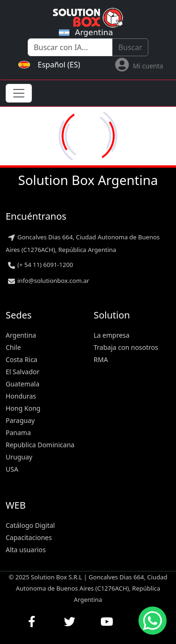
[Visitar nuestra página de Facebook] (32, 622)
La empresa (112, 335)
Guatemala (23, 384)
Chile (13, 347)
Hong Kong (23, 408)
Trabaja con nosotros (126, 347)
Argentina (21, 335)
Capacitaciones (29, 537)
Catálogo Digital (30, 525)
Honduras (21, 396)
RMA (101, 359)
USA (12, 469)
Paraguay (20, 420)
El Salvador (23, 372)
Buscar (130, 47)
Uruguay (19, 457)
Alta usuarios (26, 550)
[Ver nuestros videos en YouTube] (107, 622)
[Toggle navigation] (19, 93)
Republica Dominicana (40, 445)
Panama (18, 433)
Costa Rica (21, 359)
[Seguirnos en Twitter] (69, 622)
